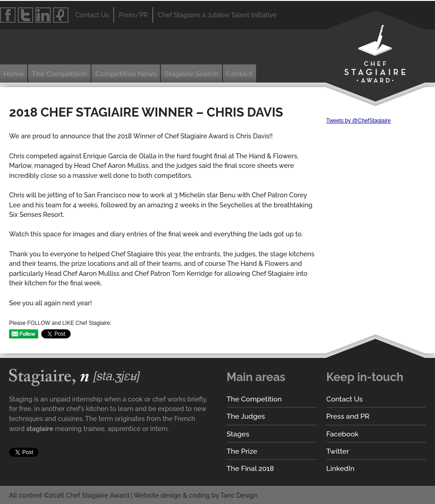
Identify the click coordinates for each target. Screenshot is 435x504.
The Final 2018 (250, 468)
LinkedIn (340, 468)
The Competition (59, 74)
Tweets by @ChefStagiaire (358, 121)
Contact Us (344, 399)
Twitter (338, 451)
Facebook (342, 434)
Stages (238, 434)
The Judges (246, 416)
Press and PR (348, 416)
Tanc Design (239, 495)
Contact (239, 74)
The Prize (242, 451)
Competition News (126, 74)
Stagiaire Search (191, 74)
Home (14, 74)
